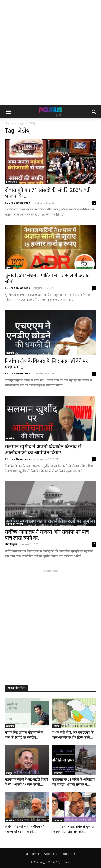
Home (9, 123)
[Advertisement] (50, 53)
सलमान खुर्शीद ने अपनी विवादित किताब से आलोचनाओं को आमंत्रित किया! (43, 450)
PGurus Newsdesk (17, 202)
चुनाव (9, 267)
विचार (57, 726)
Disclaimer (32, 854)
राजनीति (10, 353)
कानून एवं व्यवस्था (15, 524)
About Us (50, 854)
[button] (94, 112)
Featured (12, 182)
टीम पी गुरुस (11, 544)
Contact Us (69, 854)
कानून (9, 773)
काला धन (58, 820)
